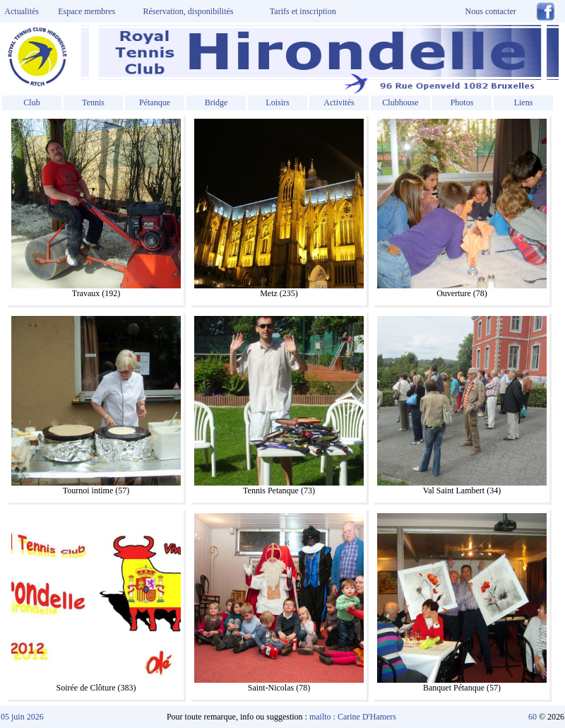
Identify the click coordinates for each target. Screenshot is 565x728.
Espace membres (87, 11)
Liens (524, 102)
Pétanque (155, 102)
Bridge (216, 102)
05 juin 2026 (22, 717)
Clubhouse (400, 102)
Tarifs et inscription (303, 11)
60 (533, 717)
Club (31, 102)
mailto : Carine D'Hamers (354, 717)
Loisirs (277, 102)
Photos (462, 102)
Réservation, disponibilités (189, 11)
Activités (339, 102)
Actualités (20, 11)
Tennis (93, 102)
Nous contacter (491, 11)
